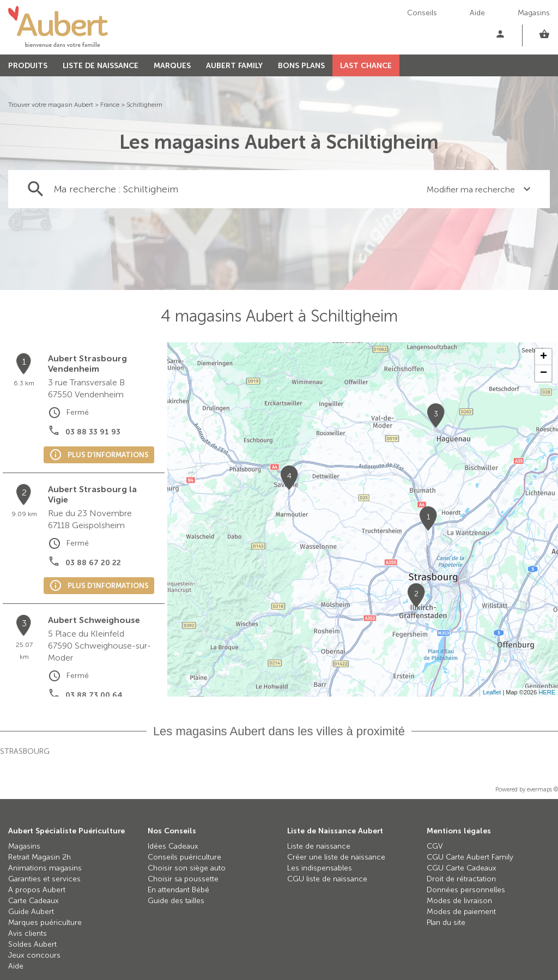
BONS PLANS (301, 66)
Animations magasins (45, 868)
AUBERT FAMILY (234, 66)
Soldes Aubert (32, 944)
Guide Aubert (31, 912)
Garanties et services (44, 879)
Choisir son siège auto (187, 868)
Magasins (534, 13)
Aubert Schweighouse (94, 620)
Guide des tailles (176, 901)
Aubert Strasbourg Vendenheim (87, 364)
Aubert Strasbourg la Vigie (92, 494)
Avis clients (28, 933)
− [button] (544, 373)
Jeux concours (34, 955)
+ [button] (544, 357)
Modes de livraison (459, 901)
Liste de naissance (319, 846)
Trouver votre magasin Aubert (51, 105)
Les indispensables (320, 868)
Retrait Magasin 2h (40, 857)
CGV (435, 846)
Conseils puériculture (184, 857)
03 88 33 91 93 (93, 432)
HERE (547, 692)
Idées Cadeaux (173, 846)
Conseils (422, 13)
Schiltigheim (144, 105)
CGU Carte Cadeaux (462, 868)
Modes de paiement (461, 912)
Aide (477, 13)
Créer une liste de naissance (336, 857)
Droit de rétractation (461, 879)
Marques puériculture (45, 922)
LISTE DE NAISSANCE (101, 66)
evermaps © (542, 790)
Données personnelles (466, 890)
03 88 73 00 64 (94, 695)
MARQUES (172, 66)
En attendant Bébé (178, 890)
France (110, 105)
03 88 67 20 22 (93, 563)
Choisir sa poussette (183, 879)
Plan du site (446, 922)
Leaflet (492, 692)
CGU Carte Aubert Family (470, 857)
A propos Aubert (37, 890)
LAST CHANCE (366, 66)
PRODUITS (28, 66)
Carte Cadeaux (34, 901)
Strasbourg (25, 751)
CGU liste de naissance (327, 879)
